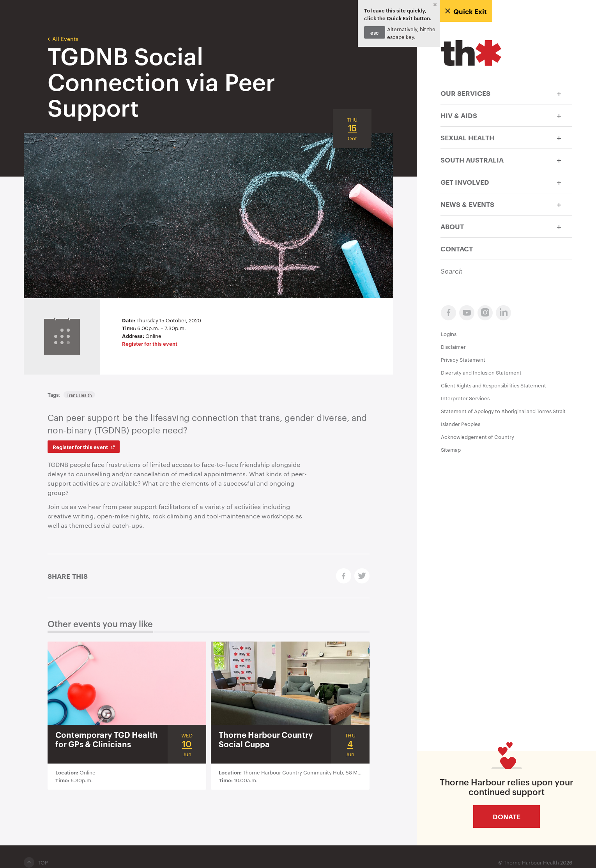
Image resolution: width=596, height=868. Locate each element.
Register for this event (150, 343)
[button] (559, 93)
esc (375, 32)
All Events (63, 38)
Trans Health (79, 395)
